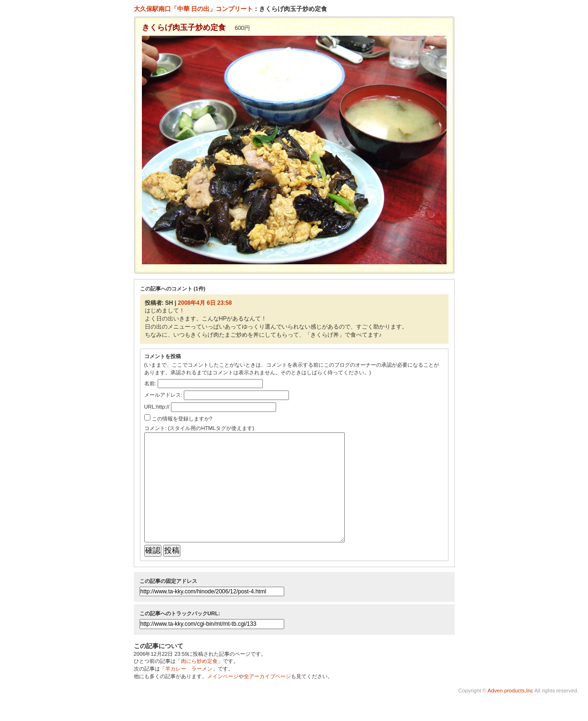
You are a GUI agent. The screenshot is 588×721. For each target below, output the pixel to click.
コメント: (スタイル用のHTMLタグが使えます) (199, 428)
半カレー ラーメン (189, 690)
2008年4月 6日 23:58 (205, 303)
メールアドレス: (163, 395)
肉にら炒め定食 (199, 682)
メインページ (223, 698)
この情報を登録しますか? (178, 419)
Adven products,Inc (510, 712)
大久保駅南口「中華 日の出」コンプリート (194, 9)
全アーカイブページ (267, 698)
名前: (150, 383)
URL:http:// (157, 407)
